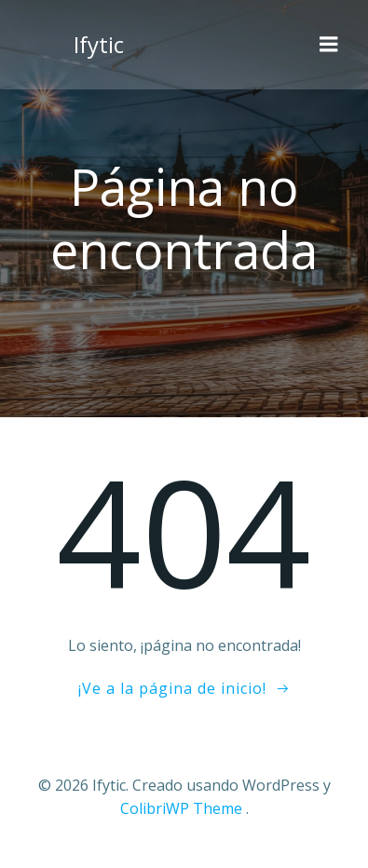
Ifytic (99, 44)
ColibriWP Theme (181, 808)
